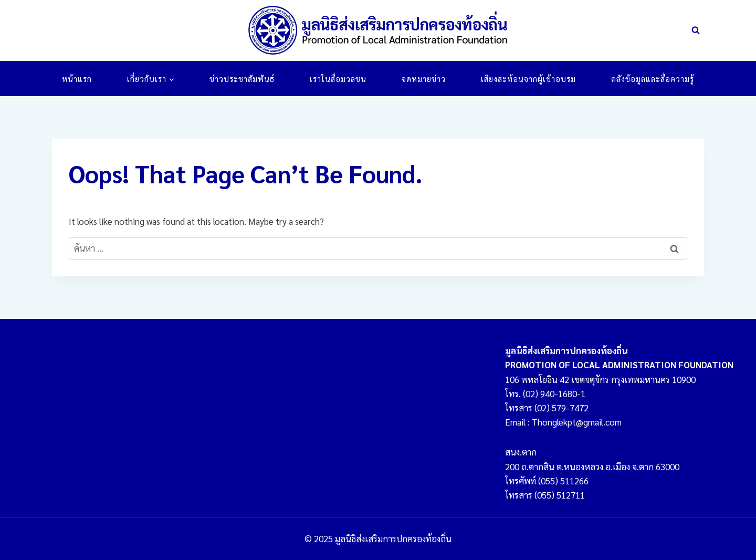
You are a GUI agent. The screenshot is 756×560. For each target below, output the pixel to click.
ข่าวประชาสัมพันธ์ (242, 79)
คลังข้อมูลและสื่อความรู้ (653, 79)
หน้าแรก (77, 79)
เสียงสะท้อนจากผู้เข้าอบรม (528, 79)
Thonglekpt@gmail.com (577, 422)
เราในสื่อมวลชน (338, 79)
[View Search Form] (696, 30)
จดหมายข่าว (424, 79)
